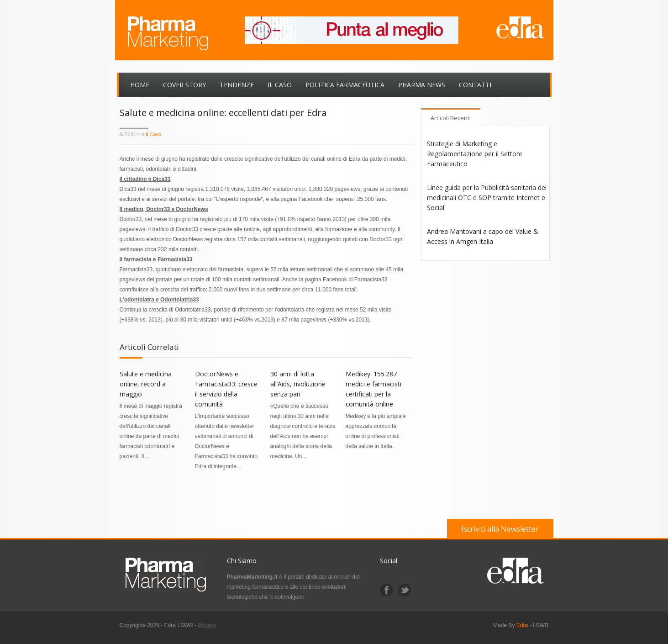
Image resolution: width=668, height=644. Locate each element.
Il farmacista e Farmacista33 (156, 259)
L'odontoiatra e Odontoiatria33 (159, 300)
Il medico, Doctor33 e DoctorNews (164, 209)
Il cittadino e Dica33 (145, 179)
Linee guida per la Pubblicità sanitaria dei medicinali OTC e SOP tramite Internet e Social (487, 198)
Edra (522, 625)
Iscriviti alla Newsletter (500, 529)
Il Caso (280, 85)
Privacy (207, 625)
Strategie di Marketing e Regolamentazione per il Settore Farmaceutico (475, 154)
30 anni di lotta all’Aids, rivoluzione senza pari (298, 384)
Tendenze (237, 85)
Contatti (475, 85)
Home (140, 85)
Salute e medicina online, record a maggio (146, 384)
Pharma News (422, 85)
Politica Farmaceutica (345, 85)
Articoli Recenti (451, 118)
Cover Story (184, 85)
